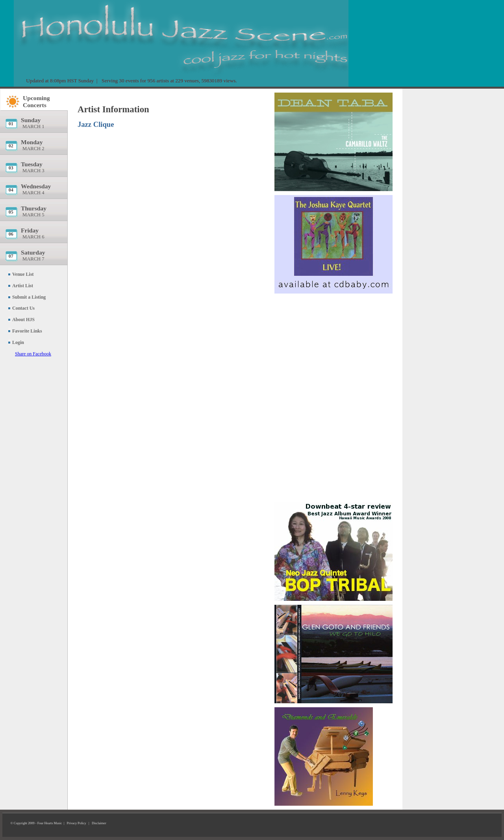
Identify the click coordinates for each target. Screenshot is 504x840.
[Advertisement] (334, 345)
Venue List (23, 274)
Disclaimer (99, 823)
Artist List (23, 286)
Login (18, 342)
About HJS (23, 320)
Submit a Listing (29, 297)
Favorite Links (27, 331)
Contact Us (23, 308)
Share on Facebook (33, 354)
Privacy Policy (77, 823)
